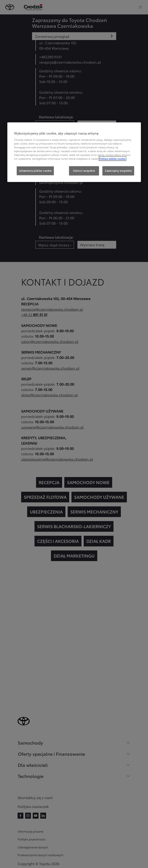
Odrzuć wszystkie (84, 171)
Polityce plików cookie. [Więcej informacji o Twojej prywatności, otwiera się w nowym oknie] (113, 159)
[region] (74, 152)
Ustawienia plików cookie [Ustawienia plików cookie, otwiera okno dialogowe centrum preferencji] (35, 171)
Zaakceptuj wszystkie (118, 171)
